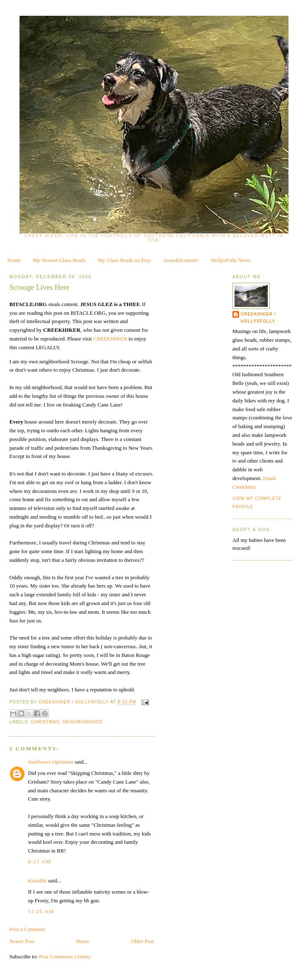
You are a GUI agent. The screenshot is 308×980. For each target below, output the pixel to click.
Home (14, 260)
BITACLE (22, 304)
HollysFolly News (231, 260)
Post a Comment (27, 929)
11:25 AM (41, 911)
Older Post (143, 941)
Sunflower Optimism (51, 762)
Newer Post (22, 941)
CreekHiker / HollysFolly (74, 702)
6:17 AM (40, 861)
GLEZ (105, 304)
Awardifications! (181, 260)
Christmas (45, 722)
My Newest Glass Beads (59, 260)
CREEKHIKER (62, 330)
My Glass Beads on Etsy (125, 260)
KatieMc (38, 881)
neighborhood (83, 722)
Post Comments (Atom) (65, 957)
